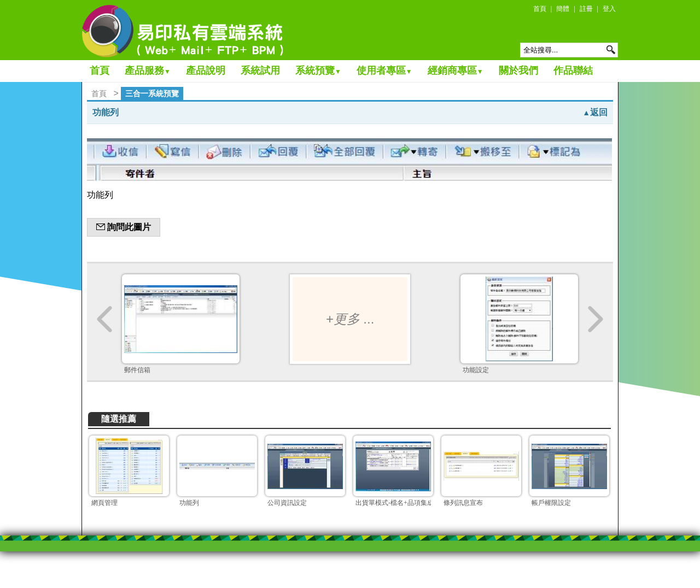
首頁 (540, 9)
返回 (595, 112)
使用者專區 (384, 70)
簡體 (563, 9)
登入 (609, 9)
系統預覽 (318, 70)
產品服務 (148, 70)
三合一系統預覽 (152, 93)
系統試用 (260, 70)
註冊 (586, 9)
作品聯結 (573, 70)
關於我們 (518, 70)
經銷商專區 (456, 70)
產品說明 (206, 70)
